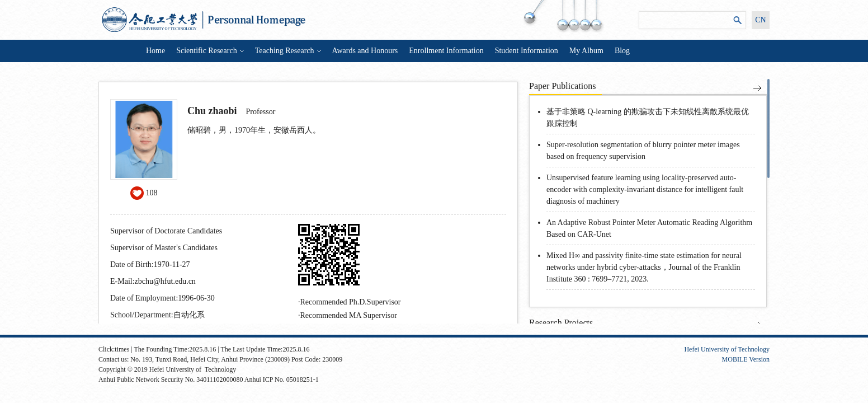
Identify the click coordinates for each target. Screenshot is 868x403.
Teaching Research (288, 51)
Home (155, 51)
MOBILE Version (746, 359)
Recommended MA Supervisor (349, 315)
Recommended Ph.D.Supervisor (351, 302)
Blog (622, 51)
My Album (586, 51)
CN (760, 20)
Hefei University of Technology (727, 349)
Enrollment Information (446, 51)
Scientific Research (210, 51)
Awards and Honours (365, 51)
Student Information (527, 51)
